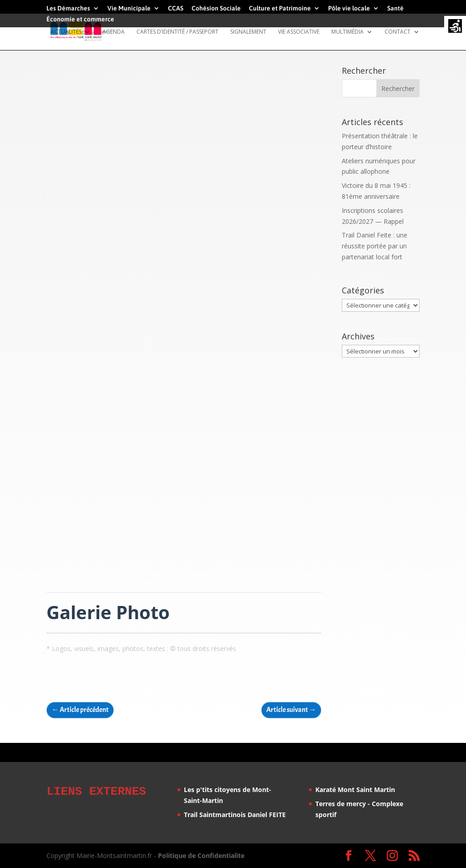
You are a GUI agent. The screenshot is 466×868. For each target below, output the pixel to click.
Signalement (248, 32)
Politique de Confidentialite (201, 855)
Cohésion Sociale (216, 8)
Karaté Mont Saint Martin (355, 790)
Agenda (114, 32)
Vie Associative (299, 32)
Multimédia (347, 32)
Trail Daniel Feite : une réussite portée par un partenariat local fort (375, 246)
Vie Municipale (129, 8)
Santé (395, 8)
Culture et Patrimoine (280, 8)
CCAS (176, 8)
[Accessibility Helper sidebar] (455, 27)
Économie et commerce (80, 19)
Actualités (66, 32)
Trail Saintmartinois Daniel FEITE (235, 815)
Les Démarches (68, 8)
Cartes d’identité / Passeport (177, 32)
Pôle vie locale (349, 8)
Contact (398, 32)
